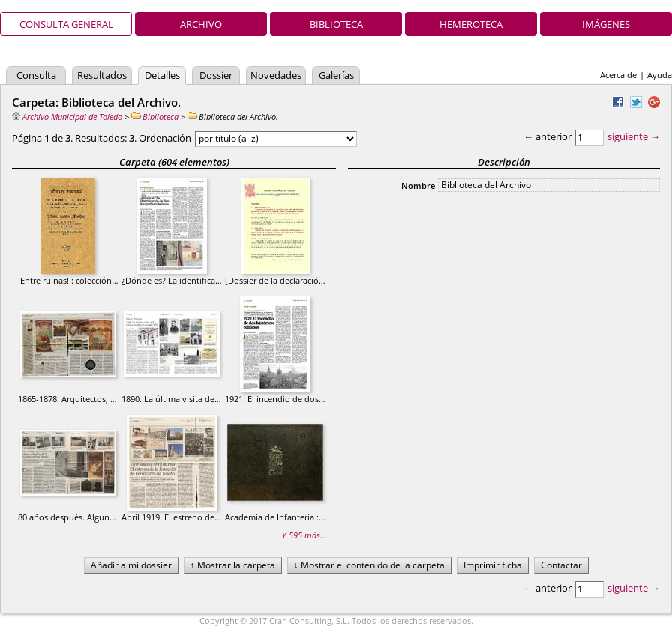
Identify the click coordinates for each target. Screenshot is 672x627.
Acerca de (618, 75)
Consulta (36, 75)
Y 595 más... (304, 535)
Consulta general (66, 24)
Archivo (201, 24)
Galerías (336, 75)
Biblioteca (336, 24)
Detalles (162, 75)
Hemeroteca (471, 24)
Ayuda (660, 75)
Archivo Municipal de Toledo (67, 117)
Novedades (276, 75)
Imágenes (606, 24)
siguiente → (634, 136)
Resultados (102, 75)
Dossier (216, 75)
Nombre (418, 186)
